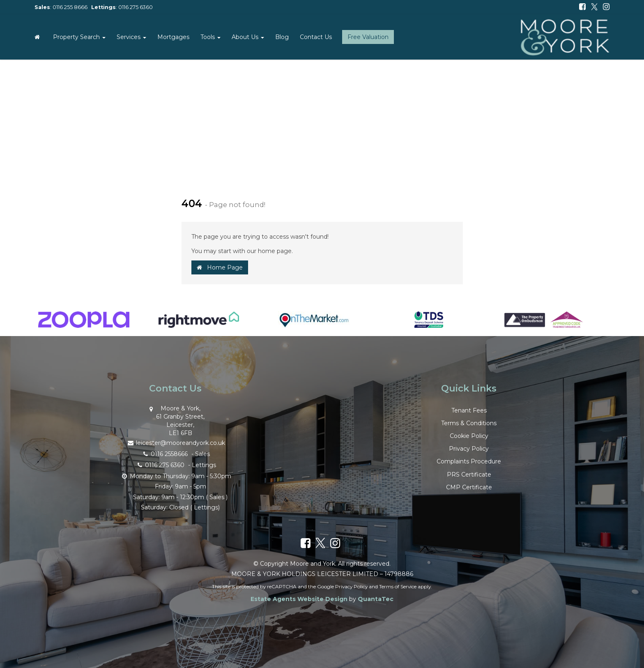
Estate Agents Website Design (299, 599)
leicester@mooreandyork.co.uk (175, 442)
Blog (282, 37)
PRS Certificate (469, 475)
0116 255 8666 (70, 7)
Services (131, 37)
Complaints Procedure (469, 461)
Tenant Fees (469, 410)
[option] (84, 324)
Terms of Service (398, 586)
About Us (248, 37)
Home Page (220, 267)
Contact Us (316, 37)
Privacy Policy (469, 449)
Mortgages (173, 37)
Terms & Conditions (469, 423)
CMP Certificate (469, 487)
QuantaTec (376, 599)
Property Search (79, 37)
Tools (210, 37)
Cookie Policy (469, 436)
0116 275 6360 (136, 7)
